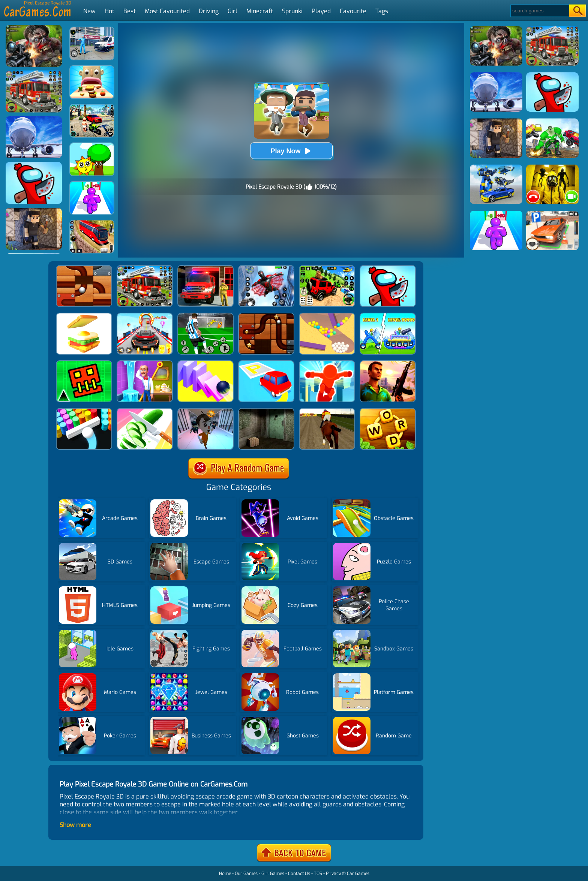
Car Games (358, 874)
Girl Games (273, 874)
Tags (382, 11)
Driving (209, 11)
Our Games (246, 874)
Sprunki (292, 11)
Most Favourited (167, 11)
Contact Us (299, 874)
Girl (232, 11)
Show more (75, 825)
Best (130, 11)
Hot (109, 11)
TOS (318, 874)
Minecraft (260, 11)
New (89, 11)
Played (321, 11)
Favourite (353, 11)
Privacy (333, 874)
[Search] (539, 11)
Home (225, 874)
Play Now (291, 151)
